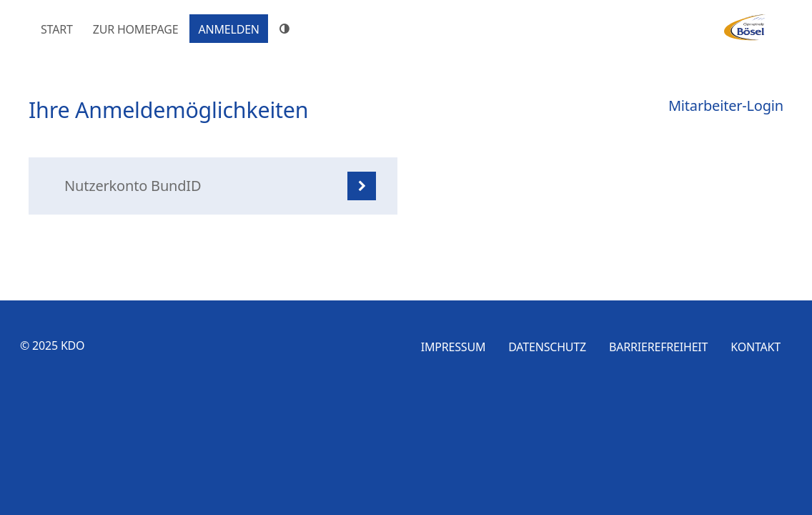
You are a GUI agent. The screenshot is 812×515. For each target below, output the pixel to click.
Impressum (454, 347)
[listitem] (213, 186)
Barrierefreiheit (658, 347)
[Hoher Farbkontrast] (287, 29)
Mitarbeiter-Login (726, 106)
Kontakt (756, 347)
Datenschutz (547, 347)
